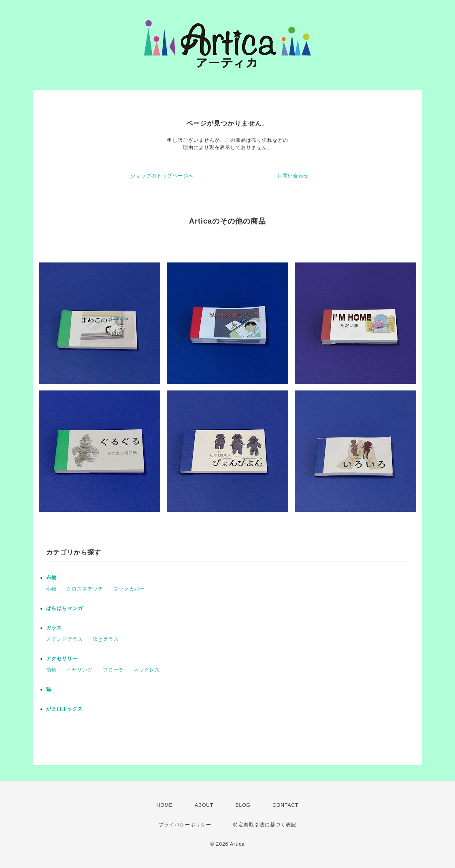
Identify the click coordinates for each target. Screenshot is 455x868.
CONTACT (285, 805)
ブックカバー (129, 589)
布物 (51, 578)
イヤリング (80, 670)
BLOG (243, 805)
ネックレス (147, 670)
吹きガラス (106, 639)
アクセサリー (62, 659)
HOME (165, 805)
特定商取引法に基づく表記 (265, 825)
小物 (51, 589)
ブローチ (113, 670)
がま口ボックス (65, 709)
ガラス (54, 628)
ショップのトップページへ (162, 176)
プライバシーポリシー (185, 825)
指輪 (51, 670)
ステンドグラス (65, 639)
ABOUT (204, 805)
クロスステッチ (85, 589)
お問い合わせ (293, 176)
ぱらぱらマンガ (65, 608)
